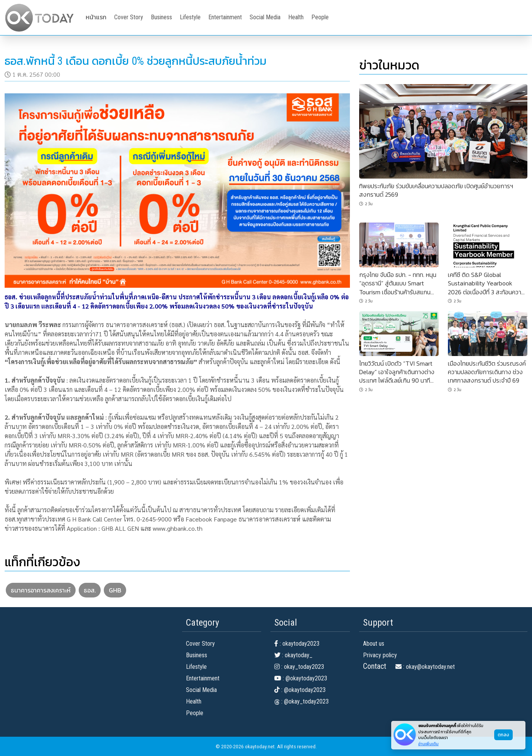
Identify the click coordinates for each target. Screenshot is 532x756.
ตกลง (503, 735)
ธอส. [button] (90, 590)
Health (296, 17)
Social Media (265, 17)
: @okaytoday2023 (301, 678)
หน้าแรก (96, 17)
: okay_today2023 (299, 667)
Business (161, 17)
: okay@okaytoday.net (425, 667)
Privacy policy (380, 655)
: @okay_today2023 (301, 701)
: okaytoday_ (293, 655)
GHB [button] (115, 590)
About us (374, 644)
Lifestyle (190, 17)
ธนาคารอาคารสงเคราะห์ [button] (41, 590)
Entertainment (225, 17)
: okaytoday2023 (297, 644)
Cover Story (129, 17)
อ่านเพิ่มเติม (428, 744)
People (320, 17)
